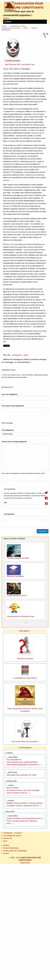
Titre (5, 503)
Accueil (4, 26)
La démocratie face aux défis (11, 28)
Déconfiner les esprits (25, 659)
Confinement (17, 355)
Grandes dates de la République (15, 851)
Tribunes (34, 28)
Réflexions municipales (15, 576)
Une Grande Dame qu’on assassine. (25, 742)
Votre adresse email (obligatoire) (13, 406)
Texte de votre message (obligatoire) (14, 442)
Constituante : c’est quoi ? (13, 833)
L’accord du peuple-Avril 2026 (18, 558)
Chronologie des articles (12, 836)
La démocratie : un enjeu (18, 26)
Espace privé (25, 863)
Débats (26, 28)
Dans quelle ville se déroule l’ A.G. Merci (22, 775)
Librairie (6, 845)
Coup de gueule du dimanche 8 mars (20, 616)
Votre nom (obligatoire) (10, 394)
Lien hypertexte (9, 514)
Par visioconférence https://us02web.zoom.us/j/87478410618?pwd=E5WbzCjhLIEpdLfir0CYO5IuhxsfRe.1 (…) (24, 762)
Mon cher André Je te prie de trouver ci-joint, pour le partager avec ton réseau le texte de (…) (23, 790)
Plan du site (7, 838)
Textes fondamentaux (11, 848)
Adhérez (6, 18)
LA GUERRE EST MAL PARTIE (25, 678)
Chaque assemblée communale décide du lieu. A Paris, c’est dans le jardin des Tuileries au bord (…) (25, 821)
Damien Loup (29, 64)
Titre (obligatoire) (8, 430)
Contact (6, 853)
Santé (26, 355)
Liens (5, 841)
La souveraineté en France (17, 596)
